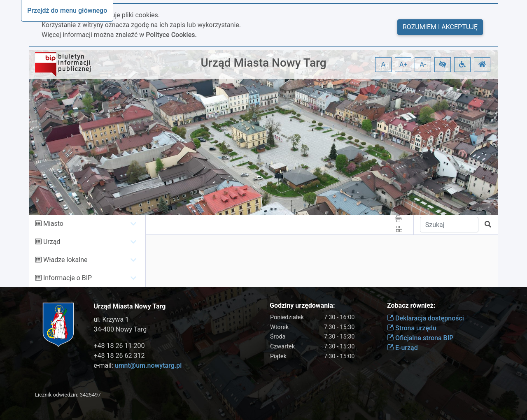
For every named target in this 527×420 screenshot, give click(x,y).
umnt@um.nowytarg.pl (148, 365)
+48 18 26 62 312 (119, 356)
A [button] (383, 64)
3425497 (90, 395)
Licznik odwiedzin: (57, 395)
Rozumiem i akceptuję (440, 27)
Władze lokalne (65, 260)
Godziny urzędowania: (302, 305)
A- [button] (423, 64)
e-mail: (138, 365)
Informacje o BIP (68, 278)
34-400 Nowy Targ (120, 329)
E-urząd (402, 348)
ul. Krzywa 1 (112, 319)
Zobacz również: (411, 305)
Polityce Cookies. (171, 35)
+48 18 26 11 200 (119, 346)
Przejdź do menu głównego (67, 10)
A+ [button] (403, 64)
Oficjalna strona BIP (420, 338)
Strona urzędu (412, 328)
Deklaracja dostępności (426, 318)
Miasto (53, 224)
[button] (443, 65)
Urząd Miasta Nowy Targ (263, 63)
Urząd (52, 242)
